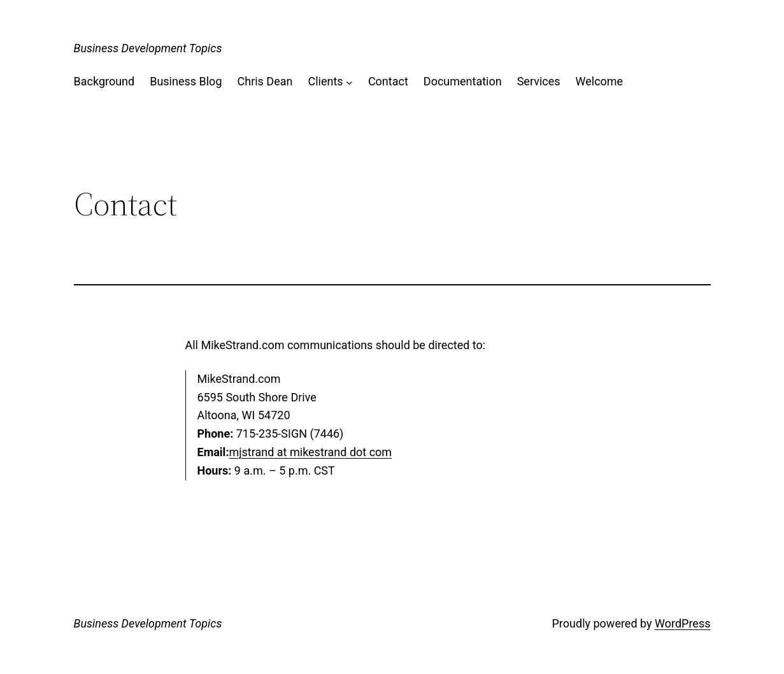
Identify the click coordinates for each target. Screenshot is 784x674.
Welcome (600, 81)
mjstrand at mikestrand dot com (310, 452)
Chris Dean (265, 81)
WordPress (682, 623)
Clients (325, 81)
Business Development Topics (148, 48)
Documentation (463, 81)
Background (104, 81)
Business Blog (186, 81)
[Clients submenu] (349, 82)
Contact (388, 81)
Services (539, 81)
